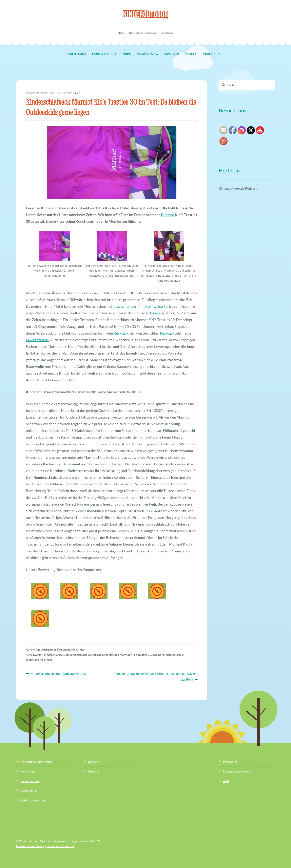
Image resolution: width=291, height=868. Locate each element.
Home (121, 33)
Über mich (95, 771)
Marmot (168, 215)
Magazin (172, 54)
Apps (127, 54)
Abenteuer (77, 54)
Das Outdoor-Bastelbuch (142, 33)
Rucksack (121, 333)
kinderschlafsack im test (81, 655)
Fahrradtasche (37, 340)
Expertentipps (104, 54)
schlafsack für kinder (39, 660)
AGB (226, 781)
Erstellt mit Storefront (60, 846)
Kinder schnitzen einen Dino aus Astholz (58, 674)
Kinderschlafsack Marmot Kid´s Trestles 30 (124, 655)
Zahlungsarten (30, 781)
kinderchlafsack (54, 655)
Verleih (209, 54)
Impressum (230, 762)
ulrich (76, 93)
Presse (191, 54)
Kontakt (93, 762)
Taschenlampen (125, 306)
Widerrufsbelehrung (33, 800)
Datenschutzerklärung (237, 771)
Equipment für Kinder (71, 649)
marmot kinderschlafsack (168, 655)
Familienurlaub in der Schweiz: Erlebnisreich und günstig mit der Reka (156, 676)
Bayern (156, 313)
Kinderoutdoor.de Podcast (238, 188)
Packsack (167, 333)
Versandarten (29, 791)
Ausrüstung (148, 54)
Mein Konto (167, 33)
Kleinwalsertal (157, 306)
